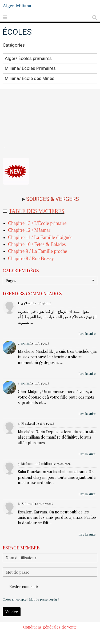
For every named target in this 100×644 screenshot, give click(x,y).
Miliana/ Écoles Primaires (30, 68)
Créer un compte (15, 599)
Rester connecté (20, 586)
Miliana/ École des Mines (30, 78)
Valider (12, 612)
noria (25, 343)
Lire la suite (87, 334)
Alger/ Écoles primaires (28, 58)
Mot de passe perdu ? (44, 599)
